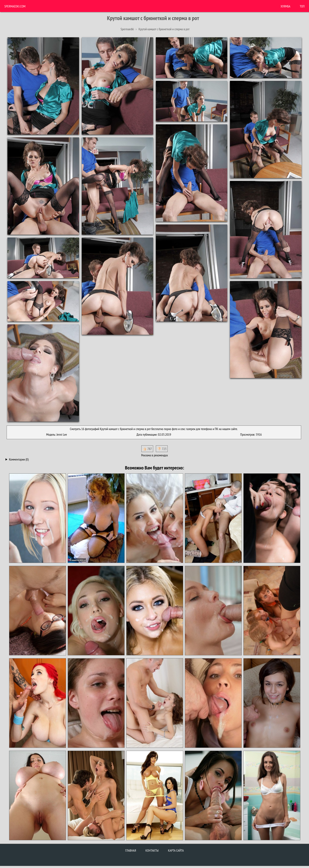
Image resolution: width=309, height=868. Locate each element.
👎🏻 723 (162, 449)
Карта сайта (176, 850)
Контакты (152, 850)
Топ (302, 6)
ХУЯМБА (286, 6)
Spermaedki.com (15, 6)
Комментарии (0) (19, 459)
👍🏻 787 (147, 449)
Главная (131, 850)
